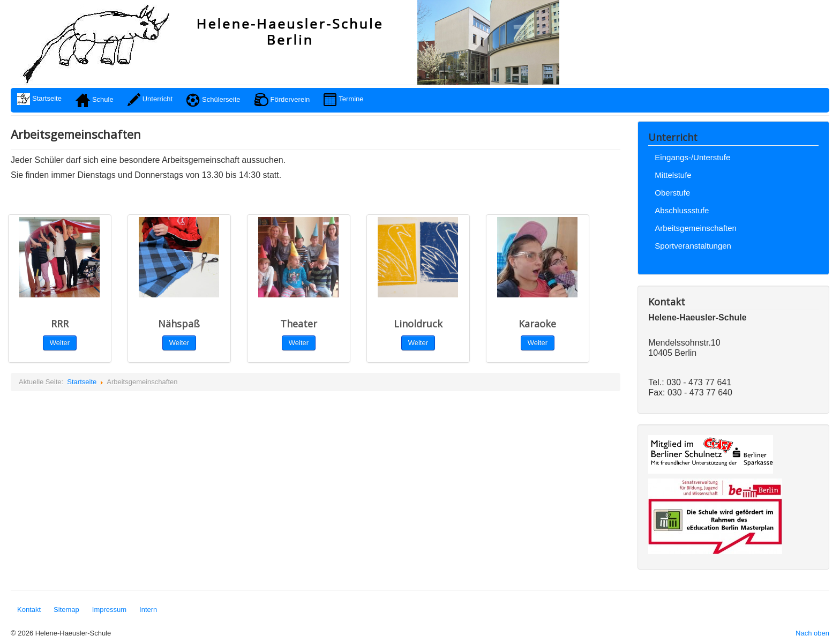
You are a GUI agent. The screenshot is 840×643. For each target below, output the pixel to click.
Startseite (82, 382)
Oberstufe (672, 193)
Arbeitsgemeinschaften (696, 228)
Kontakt (29, 610)
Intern (148, 610)
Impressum (109, 610)
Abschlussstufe (682, 210)
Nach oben (812, 633)
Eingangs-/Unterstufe (692, 157)
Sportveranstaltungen (693, 246)
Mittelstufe (673, 175)
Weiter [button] (299, 343)
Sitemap (66, 610)
